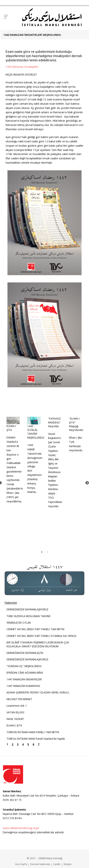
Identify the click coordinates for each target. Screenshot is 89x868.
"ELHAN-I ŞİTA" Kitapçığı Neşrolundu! (74, 424)
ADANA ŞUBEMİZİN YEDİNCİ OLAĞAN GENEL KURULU (38, 692)
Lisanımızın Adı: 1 (17, 705)
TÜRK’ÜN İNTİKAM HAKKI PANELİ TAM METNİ (33, 732)
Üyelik (57, 864)
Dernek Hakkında (40, 864)
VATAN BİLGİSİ (15, 712)
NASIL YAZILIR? (15, 719)
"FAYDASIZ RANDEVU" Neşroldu (53, 422)
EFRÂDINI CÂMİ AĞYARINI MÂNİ (25, 672)
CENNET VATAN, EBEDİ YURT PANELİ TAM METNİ (35, 629)
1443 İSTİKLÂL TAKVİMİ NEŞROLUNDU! (34, 432)
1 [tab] (42, 552)
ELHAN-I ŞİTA (10, 428)
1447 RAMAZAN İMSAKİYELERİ (24, 679)
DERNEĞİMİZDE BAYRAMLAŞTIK (25, 653)
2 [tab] (47, 552)
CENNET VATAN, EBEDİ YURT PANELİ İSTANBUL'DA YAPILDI (41, 636)
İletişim (68, 864)
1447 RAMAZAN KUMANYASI (23, 686)
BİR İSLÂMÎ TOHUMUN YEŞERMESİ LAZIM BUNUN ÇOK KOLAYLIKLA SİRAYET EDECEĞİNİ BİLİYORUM (38, 644)
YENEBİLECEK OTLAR (19, 622)
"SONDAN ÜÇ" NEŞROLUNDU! (24, 666)
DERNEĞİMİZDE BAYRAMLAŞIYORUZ (27, 609)
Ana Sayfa (21, 864)
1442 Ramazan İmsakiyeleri (22, 67)
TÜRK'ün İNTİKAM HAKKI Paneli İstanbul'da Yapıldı (36, 738)
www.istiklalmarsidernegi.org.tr (21, 828)
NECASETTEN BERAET (19, 699)
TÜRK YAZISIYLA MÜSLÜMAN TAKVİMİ (28, 616)
